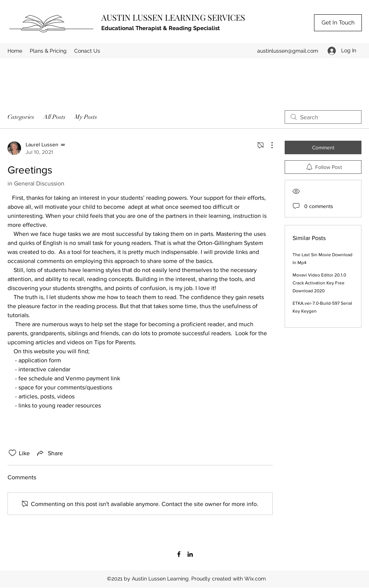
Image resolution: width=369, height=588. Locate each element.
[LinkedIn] (190, 554)
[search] (323, 117)
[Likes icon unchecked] (12, 453)
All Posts (54, 117)
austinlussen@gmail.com (288, 51)
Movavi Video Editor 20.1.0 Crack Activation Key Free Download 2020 (319, 283)
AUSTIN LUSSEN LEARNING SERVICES (173, 17)
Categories (21, 117)
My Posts (86, 117)
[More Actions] (268, 145)
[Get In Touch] (338, 23)
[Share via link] (49, 453)
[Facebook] (179, 554)
